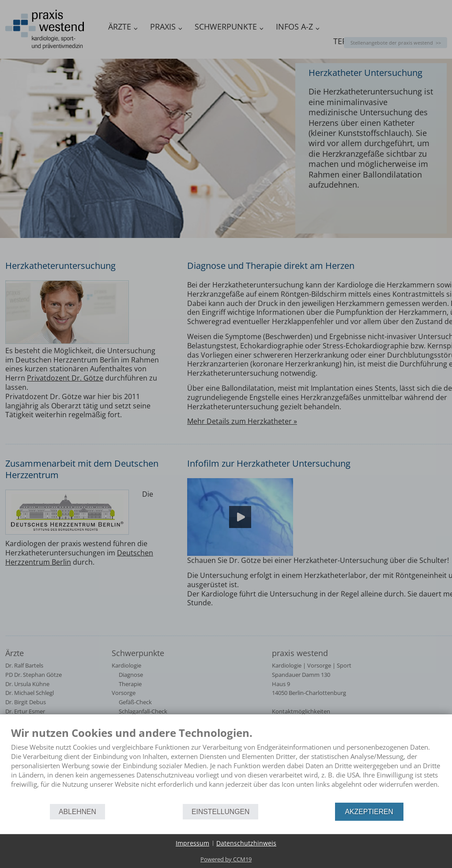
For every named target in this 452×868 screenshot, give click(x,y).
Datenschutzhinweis (246, 843)
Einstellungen (220, 812)
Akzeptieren (369, 812)
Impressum (192, 843)
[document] (226, 764)
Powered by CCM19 (226, 859)
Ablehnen (77, 812)
